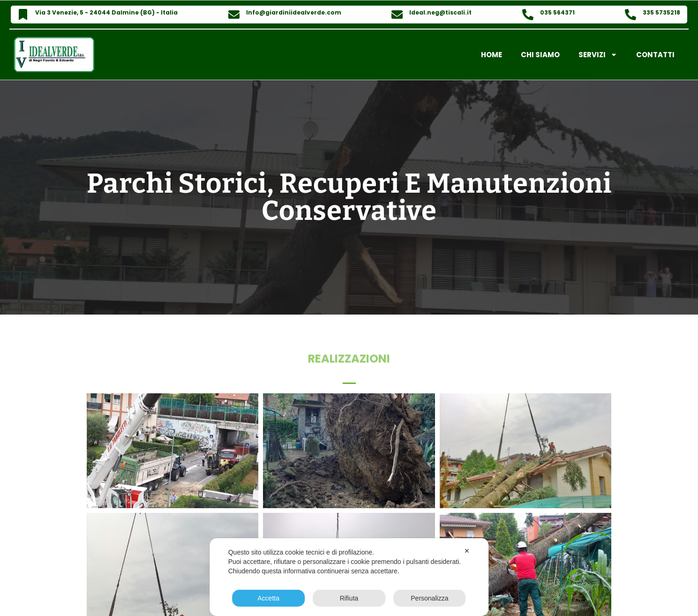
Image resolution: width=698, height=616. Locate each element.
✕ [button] (467, 551)
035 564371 (557, 12)
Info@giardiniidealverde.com (294, 12)
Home (492, 55)
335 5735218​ (661, 12)
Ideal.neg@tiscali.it (440, 12)
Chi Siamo (540, 55)
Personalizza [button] (429, 598)
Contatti (655, 55)
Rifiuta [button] (349, 598)
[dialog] (349, 577)
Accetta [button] (268, 598)
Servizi (598, 55)
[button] (349, 381)
